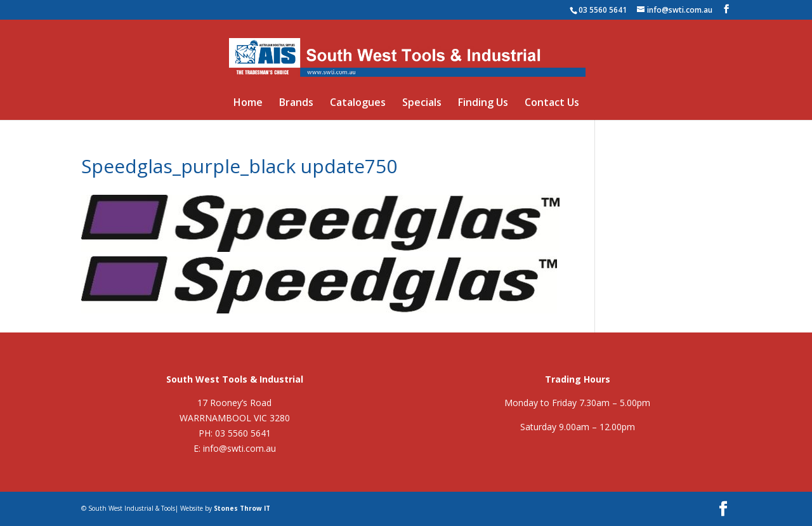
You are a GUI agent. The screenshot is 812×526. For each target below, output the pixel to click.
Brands (296, 103)
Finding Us (483, 103)
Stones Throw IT (242, 508)
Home (248, 103)
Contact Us (552, 103)
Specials (422, 103)
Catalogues (358, 103)
